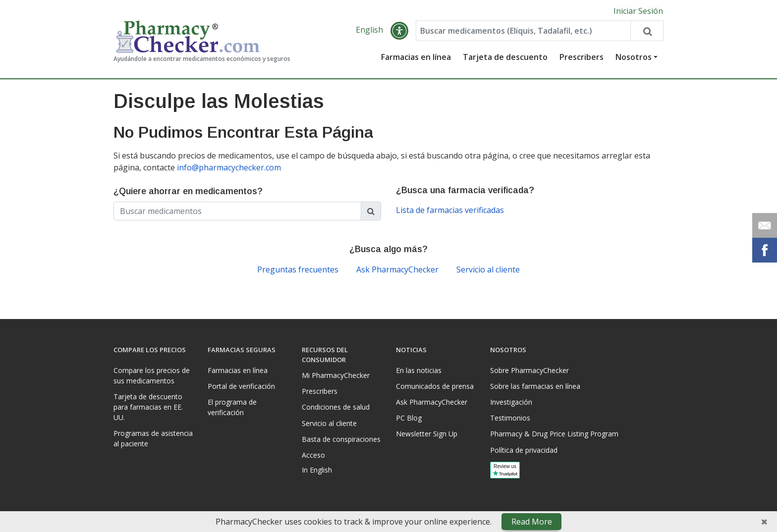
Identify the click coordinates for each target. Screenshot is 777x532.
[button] (399, 31)
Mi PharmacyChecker (336, 375)
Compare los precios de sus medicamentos (152, 375)
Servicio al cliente (488, 269)
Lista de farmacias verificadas (450, 210)
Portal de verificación (241, 386)
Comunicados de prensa (435, 386)
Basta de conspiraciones (341, 439)
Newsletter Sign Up (427, 434)
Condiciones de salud (336, 407)
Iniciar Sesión (638, 11)
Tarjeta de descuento (505, 57)
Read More (532, 522)
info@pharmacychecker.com (229, 167)
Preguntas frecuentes (298, 269)
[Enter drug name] (523, 31)
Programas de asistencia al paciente (153, 438)
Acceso (313, 455)
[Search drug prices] (647, 31)
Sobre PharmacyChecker (529, 370)
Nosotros (634, 57)
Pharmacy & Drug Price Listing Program (554, 434)
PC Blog (409, 418)
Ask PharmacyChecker (397, 269)
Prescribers (582, 57)
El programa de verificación (232, 407)
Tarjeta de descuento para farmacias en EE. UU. (148, 407)
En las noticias (419, 370)
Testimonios (510, 418)
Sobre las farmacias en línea (535, 386)
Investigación (511, 402)
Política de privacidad (524, 450)
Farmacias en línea (416, 57)
